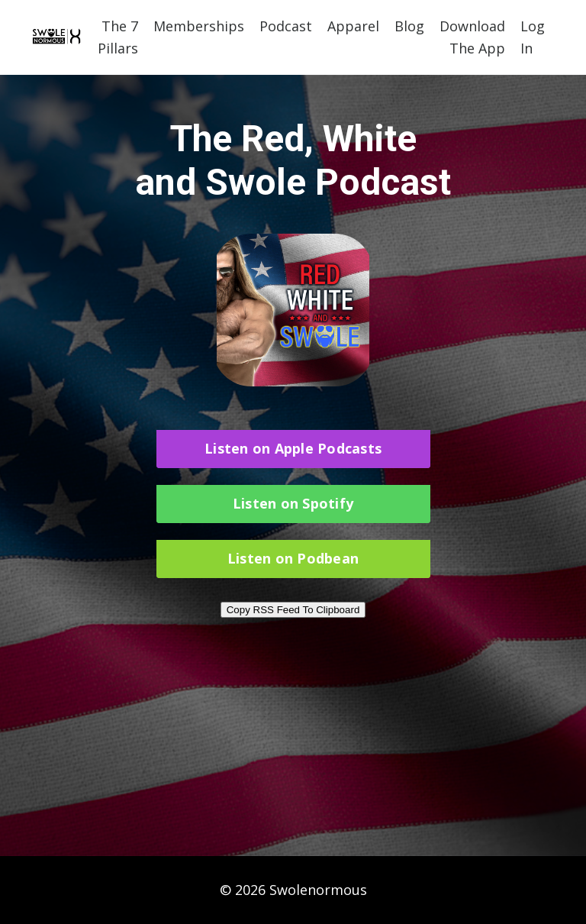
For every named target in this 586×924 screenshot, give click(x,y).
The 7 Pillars (118, 37)
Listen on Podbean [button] (293, 558)
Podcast (286, 26)
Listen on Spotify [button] (293, 503)
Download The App (472, 37)
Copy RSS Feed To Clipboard (293, 610)
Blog (409, 26)
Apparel (353, 26)
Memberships (199, 26)
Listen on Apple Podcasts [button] (293, 448)
